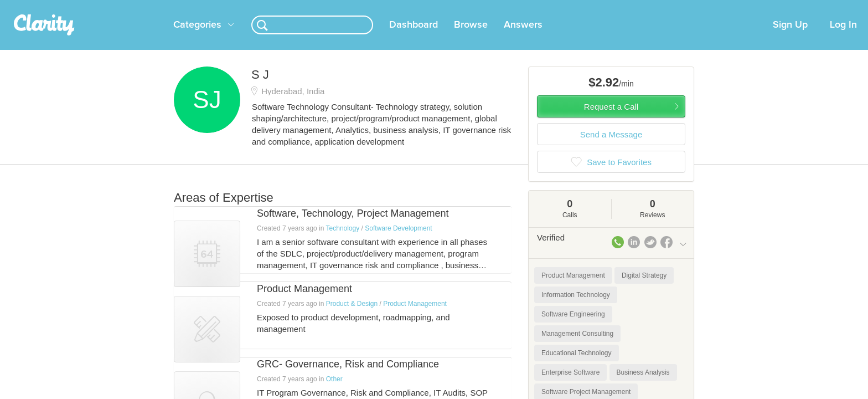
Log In (843, 38)
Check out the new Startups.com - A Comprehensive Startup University (567, 7)
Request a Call (611, 120)
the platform (157, 6)
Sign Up (790, 38)
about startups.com (727, 7)
